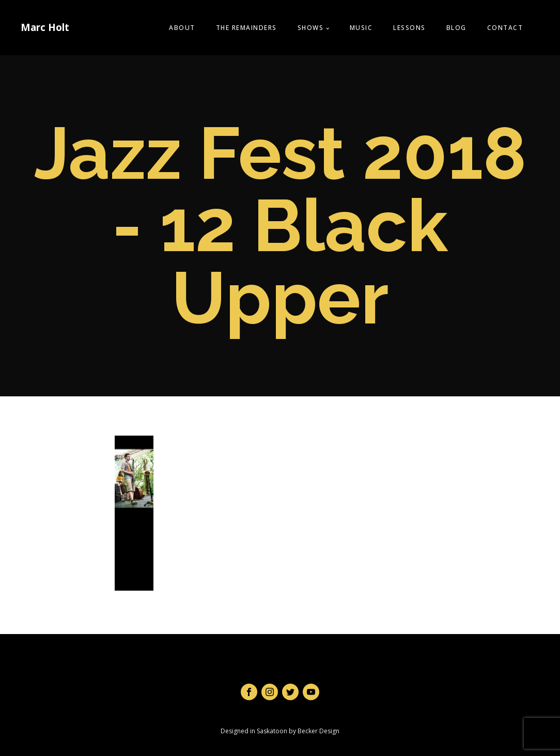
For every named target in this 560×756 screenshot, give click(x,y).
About (182, 28)
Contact (505, 28)
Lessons (409, 28)
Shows (311, 28)
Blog (456, 28)
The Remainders (246, 28)
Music (361, 28)
